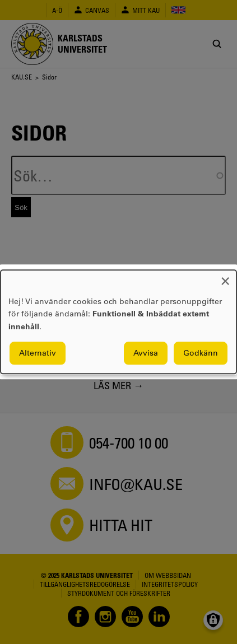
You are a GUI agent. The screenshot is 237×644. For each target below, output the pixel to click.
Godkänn (201, 353)
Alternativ (38, 353)
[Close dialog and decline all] (225, 277)
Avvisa (146, 353)
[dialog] (118, 322)
